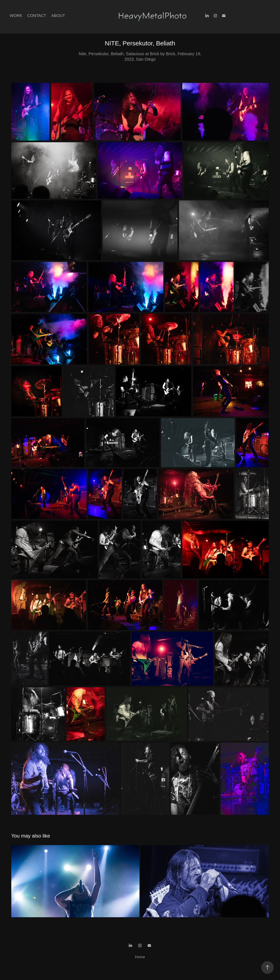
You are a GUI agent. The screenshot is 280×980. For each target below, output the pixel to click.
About (58, 16)
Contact (37, 16)
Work (16, 16)
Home (140, 957)
